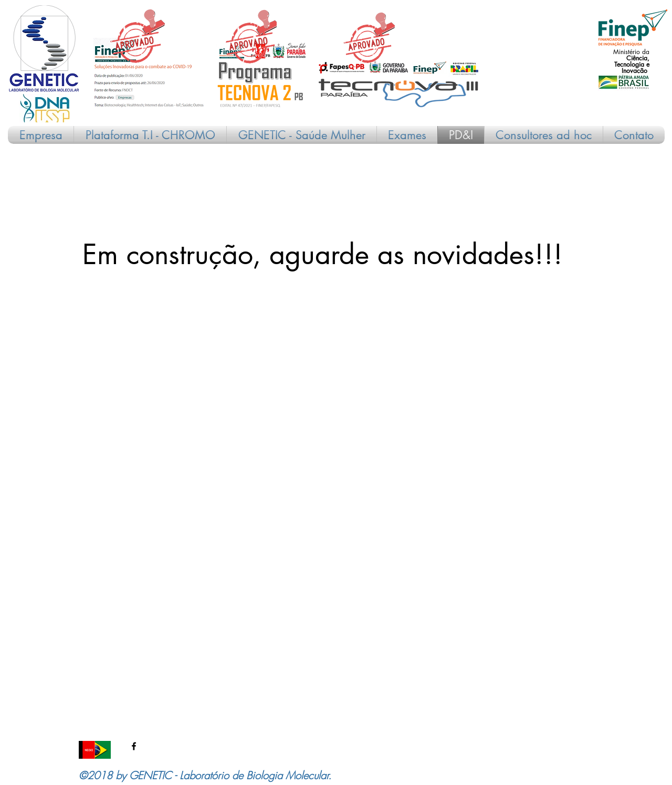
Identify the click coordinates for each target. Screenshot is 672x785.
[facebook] (134, 746)
